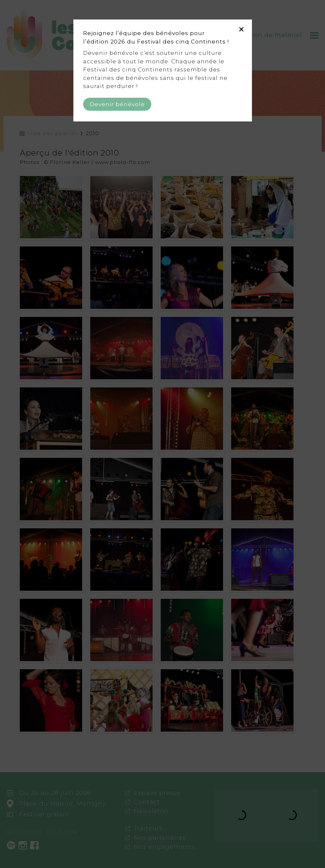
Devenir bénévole (117, 104)
